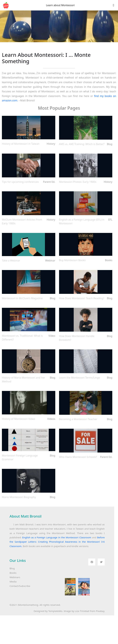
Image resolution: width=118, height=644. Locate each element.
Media (13, 581)
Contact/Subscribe (20, 586)
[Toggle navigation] (113, 5)
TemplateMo (55, 611)
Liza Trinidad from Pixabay (90, 611)
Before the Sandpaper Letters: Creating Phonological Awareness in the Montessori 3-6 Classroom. (57, 542)
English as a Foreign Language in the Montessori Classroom (57, 537)
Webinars (15, 577)
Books (13, 573)
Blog (12, 568)
